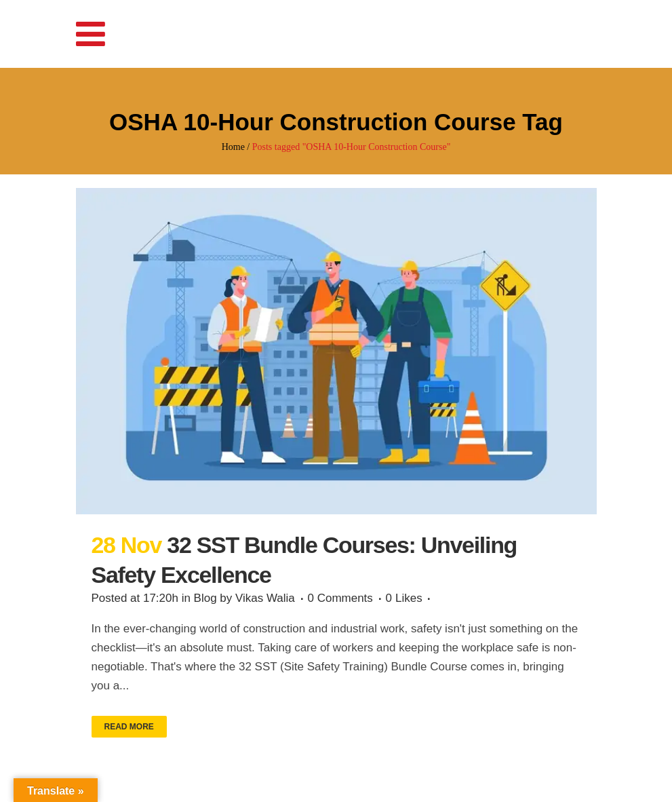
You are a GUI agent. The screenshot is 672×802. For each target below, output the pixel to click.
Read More (129, 727)
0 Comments (340, 598)
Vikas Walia (265, 598)
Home (233, 147)
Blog (205, 598)
